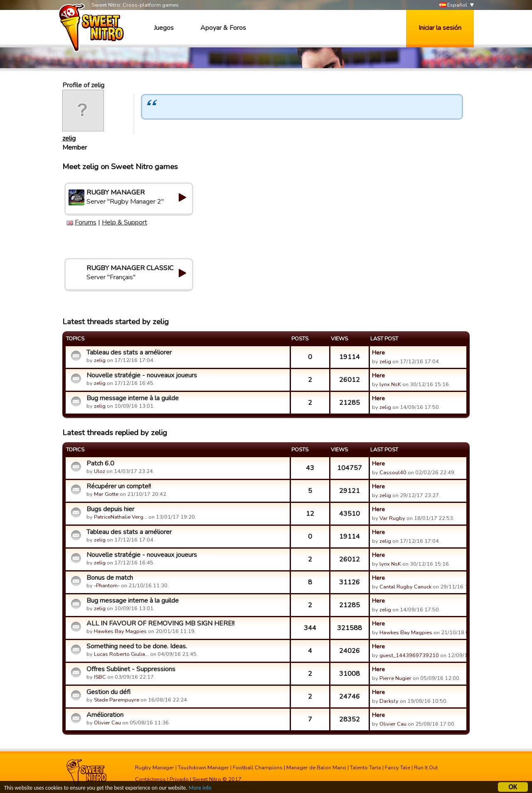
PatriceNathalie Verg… (121, 517)
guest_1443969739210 (409, 655)
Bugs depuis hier (110, 509)
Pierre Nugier (395, 678)
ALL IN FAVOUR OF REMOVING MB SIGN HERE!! (160, 623)
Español (453, 5)
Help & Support (124, 222)
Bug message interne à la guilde (133, 398)
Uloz (100, 471)
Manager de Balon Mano (316, 768)
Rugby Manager (155, 768)
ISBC (100, 677)
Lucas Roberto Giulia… (121, 654)
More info (200, 789)
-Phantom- (107, 586)
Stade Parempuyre (117, 700)
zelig (69, 138)
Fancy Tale (398, 768)
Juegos (164, 28)
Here (378, 352)
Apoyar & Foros (223, 28)
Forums (86, 222)
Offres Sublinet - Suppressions (131, 669)
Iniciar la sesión (440, 28)
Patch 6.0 (100, 463)
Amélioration (105, 715)
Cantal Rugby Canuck (405, 587)
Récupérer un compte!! (119, 486)
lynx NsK (390, 384)
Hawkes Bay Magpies (120, 631)
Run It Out (426, 768)
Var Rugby (392, 518)
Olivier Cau (107, 723)
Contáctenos (150, 779)
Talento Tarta (366, 768)
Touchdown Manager (203, 768)
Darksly (389, 701)
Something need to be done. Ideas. (137, 646)
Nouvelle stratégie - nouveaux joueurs (142, 375)
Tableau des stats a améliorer (129, 352)
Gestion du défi (108, 692)
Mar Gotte (106, 494)
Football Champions (258, 768)
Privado (179, 779)
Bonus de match (110, 578)
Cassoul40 (393, 473)
